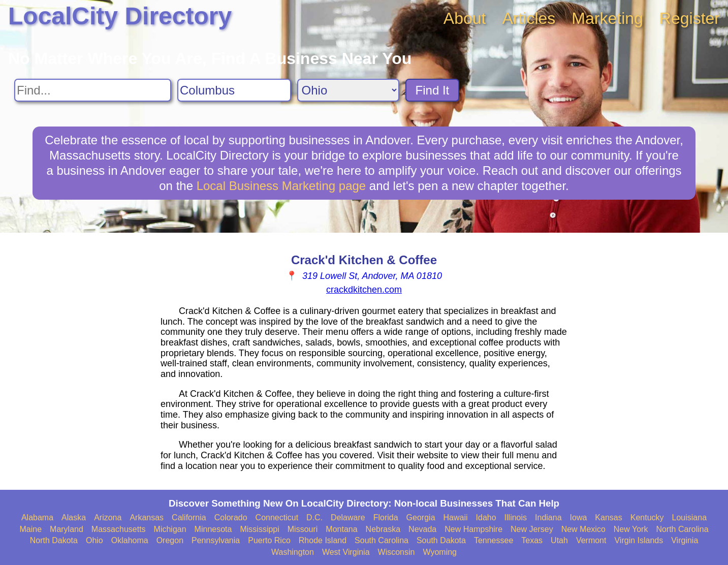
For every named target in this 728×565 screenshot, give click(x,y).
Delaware (348, 517)
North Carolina (682, 529)
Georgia (421, 517)
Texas (532, 540)
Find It (433, 90)
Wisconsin (397, 552)
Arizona (108, 517)
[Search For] (93, 90)
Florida (386, 517)
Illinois (516, 517)
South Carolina (382, 540)
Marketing (607, 18)
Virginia (685, 540)
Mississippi (259, 529)
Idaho (486, 517)
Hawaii (456, 517)
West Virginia (346, 552)
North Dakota (54, 540)
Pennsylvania (216, 540)
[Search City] (234, 90)
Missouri (303, 529)
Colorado (231, 517)
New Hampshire (473, 529)
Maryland (67, 529)
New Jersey (532, 529)
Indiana (548, 517)
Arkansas (147, 517)
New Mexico (583, 529)
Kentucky (647, 517)
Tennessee (494, 540)
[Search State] (348, 90)
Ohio (94, 540)
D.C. (314, 517)
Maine (30, 529)
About (465, 18)
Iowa (579, 517)
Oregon (170, 540)
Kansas (608, 517)
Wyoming (440, 552)
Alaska (74, 517)
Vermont (591, 540)
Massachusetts (119, 529)
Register (690, 18)
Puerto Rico (269, 540)
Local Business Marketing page (281, 186)
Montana (341, 529)
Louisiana (690, 517)
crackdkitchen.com (364, 290)
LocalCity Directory (120, 16)
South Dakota (441, 540)
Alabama (37, 517)
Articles (529, 18)
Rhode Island (323, 540)
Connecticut (277, 517)
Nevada (422, 529)
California (189, 517)
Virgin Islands (639, 540)
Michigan (170, 529)
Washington (293, 552)
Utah (559, 540)
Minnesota (213, 529)
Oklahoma (130, 540)
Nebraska (383, 529)
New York (631, 529)
